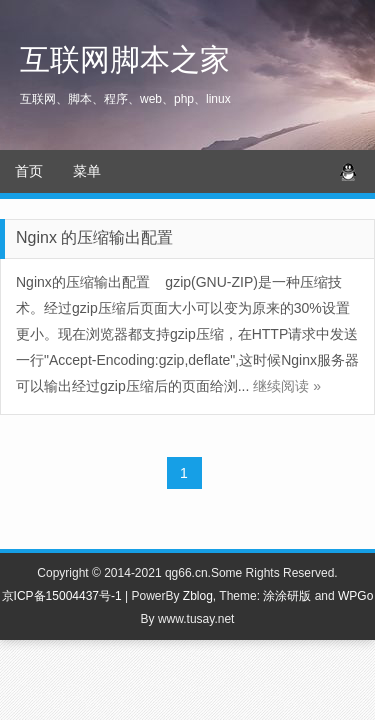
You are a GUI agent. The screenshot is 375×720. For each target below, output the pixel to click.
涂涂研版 (287, 596)
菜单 (87, 171)
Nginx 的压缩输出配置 (94, 237)
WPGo (355, 596)
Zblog (198, 596)
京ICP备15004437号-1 (62, 596)
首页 (29, 171)
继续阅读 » (287, 386)
